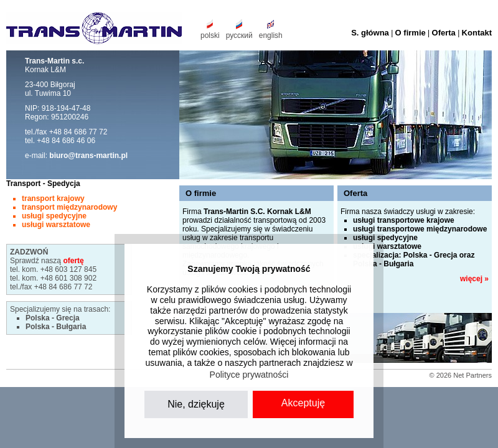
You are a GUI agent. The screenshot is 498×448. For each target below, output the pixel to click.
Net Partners (472, 375)
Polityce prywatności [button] (249, 375)
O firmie (411, 33)
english (271, 35)
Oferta (444, 33)
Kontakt (477, 33)
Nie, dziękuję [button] (196, 404)
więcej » (474, 279)
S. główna (370, 33)
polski (210, 35)
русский (239, 35)
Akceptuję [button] (303, 403)
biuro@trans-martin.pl (88, 156)
